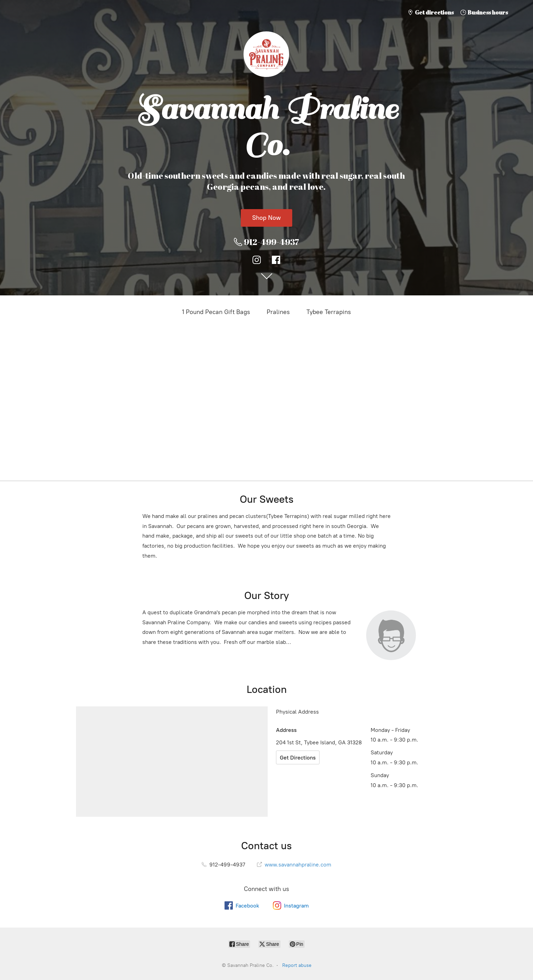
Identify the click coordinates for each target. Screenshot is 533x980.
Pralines (278, 312)
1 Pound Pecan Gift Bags (216, 312)
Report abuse (297, 965)
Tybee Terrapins (329, 312)
